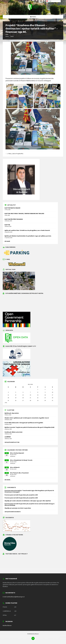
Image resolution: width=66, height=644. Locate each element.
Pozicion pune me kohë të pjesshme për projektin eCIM (21, 495)
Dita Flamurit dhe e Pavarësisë (19, 473)
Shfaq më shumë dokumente (13, 512)
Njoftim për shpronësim (12, 413)
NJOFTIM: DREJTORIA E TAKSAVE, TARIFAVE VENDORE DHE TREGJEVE (24, 214)
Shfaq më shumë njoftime (12, 442)
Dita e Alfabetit (15, 467)
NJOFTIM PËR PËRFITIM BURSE (14, 219)
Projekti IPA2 (20, 154)
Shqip (49, 1)
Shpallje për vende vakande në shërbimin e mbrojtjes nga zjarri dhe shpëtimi (28, 501)
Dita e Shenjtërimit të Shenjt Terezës (21, 460)
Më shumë (7, 241)
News (12, 36)
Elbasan (13, 456)
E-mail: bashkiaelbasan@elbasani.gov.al (14, 597)
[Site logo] (33, 11)
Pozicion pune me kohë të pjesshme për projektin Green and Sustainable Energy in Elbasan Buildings (30, 504)
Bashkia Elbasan (7, 625)
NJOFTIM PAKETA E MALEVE (12, 208)
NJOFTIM (7, 225)
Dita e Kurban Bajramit (17, 453)
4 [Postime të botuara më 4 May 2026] (8, 392)
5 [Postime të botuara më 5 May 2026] (16, 392)
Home (7, 36)
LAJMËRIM (8, 437)
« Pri (6, 403)
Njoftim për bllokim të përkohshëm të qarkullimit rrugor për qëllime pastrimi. (28, 236)
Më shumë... (8, 480)
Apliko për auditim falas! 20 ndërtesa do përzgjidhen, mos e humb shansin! (27, 230)
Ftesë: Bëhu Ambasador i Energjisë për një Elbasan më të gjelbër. (24, 423)
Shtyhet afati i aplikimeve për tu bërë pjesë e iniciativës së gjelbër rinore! (27, 418)
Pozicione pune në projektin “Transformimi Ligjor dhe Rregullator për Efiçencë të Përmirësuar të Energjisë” (29, 491)
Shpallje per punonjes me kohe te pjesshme (18, 508)
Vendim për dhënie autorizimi (13, 432)
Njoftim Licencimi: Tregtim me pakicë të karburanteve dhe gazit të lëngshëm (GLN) (30, 427)
